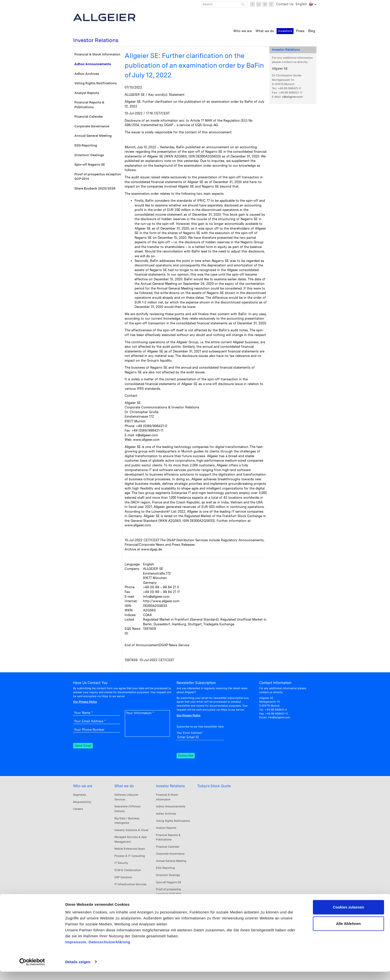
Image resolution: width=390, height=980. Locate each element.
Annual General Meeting (93, 136)
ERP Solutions (123, 877)
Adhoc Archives (87, 74)
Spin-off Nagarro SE (90, 165)
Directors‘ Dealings (89, 155)
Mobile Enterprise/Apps (130, 849)
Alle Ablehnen (348, 932)
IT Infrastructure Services (130, 884)
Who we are (83, 786)
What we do (124, 786)
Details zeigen (78, 970)
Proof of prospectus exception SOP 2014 (98, 177)
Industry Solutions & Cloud (131, 830)
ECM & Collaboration (128, 870)
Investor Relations (170, 786)
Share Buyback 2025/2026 (95, 188)
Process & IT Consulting (130, 856)
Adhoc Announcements (93, 64)
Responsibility (82, 802)
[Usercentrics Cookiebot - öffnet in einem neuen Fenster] (32, 970)
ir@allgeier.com (292, 97)
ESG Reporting (86, 145)
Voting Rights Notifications (96, 83)
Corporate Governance (92, 126)
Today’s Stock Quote (214, 786)
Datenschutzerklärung (109, 951)
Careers (78, 809)
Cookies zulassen (348, 916)
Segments (80, 795)
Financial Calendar (89, 117)
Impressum (76, 951)
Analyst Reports (87, 93)
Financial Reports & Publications (89, 105)
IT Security (121, 863)
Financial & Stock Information (97, 54)
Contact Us (285, 4)
